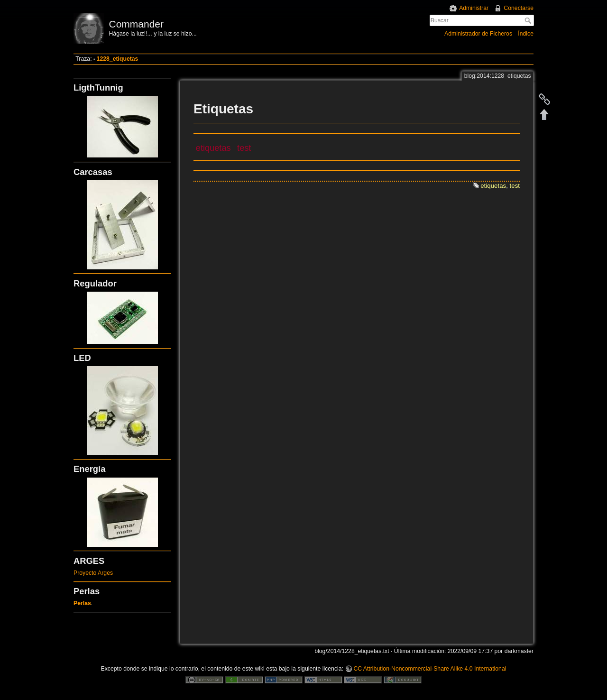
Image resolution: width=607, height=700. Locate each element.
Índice (526, 34)
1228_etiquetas (118, 59)
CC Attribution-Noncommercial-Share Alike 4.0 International (430, 669)
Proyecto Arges (93, 573)
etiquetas (213, 148)
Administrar (474, 8)
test (244, 148)
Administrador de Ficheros (478, 34)
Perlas (82, 603)
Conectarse (519, 8)
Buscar (529, 20)
